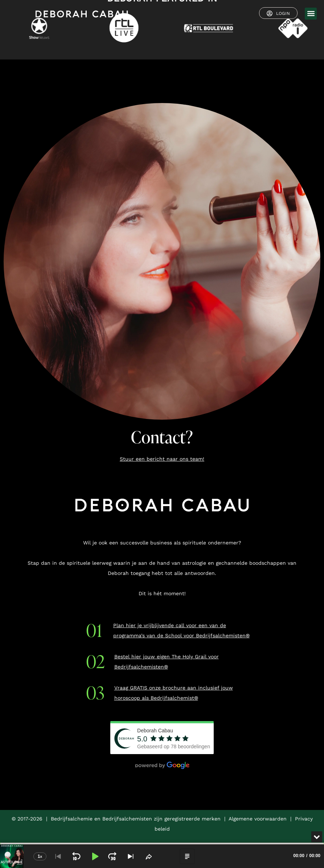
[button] (311, 14)
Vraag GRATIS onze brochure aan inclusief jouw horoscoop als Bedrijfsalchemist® (174, 693)
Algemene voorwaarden (258, 819)
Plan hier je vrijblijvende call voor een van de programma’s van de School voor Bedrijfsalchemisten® (181, 630)
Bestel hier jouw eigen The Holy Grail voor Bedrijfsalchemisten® (167, 662)
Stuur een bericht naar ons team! (162, 459)
